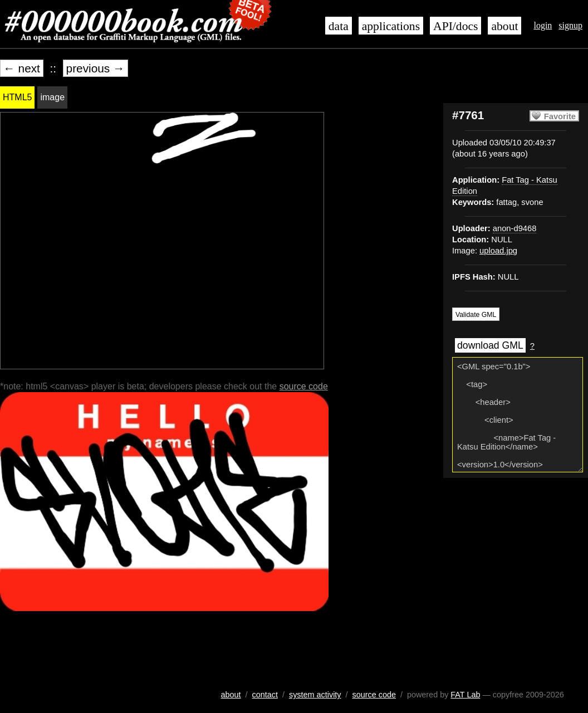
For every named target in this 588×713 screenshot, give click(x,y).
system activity (315, 695)
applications (391, 26)
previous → (95, 68)
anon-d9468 (515, 228)
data (339, 26)
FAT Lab (465, 695)
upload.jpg (498, 251)
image (52, 97)
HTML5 (17, 97)
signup (570, 25)
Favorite (560, 116)
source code (304, 386)
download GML (490, 345)
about (504, 26)
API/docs (455, 26)
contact (265, 695)
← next (22, 68)
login (543, 25)
